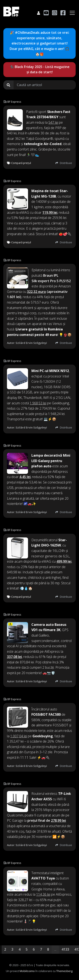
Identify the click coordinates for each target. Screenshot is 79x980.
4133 (65, 949)
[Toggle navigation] (72, 13)
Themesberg (64, 971)
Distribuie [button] (64, 163)
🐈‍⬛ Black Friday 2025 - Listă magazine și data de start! (40, 69)
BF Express (14, 102)
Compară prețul (19, 163)
